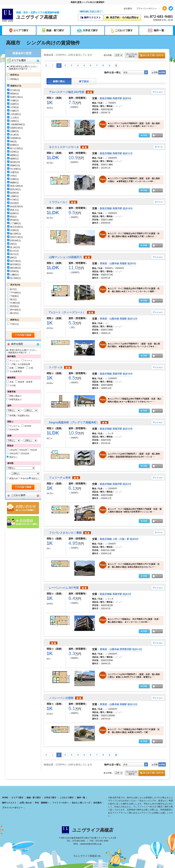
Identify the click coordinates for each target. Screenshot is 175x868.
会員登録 (23, 522)
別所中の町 (15, 237)
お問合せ (23, 508)
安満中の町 (15, 97)
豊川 (12, 299)
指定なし (14, 457)
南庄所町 (14, 264)
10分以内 (14, 453)
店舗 (11, 368)
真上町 (13, 247)
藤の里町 (14, 234)
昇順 (155, 72)
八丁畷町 (14, 223)
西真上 (13, 210)
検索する (23, 335)
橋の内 (13, 313)
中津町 (13, 303)
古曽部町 (14, 138)
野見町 (13, 220)
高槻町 (13, 165)
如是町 (13, 213)
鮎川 (12, 289)
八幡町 (13, 275)
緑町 (12, 258)
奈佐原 (13, 203)
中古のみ (25, 478)
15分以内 (25, 453)
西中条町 (14, 310)
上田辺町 (14, 114)
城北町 (13, 162)
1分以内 (13, 450)
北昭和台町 (15, 128)
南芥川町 (14, 261)
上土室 (13, 118)
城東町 (13, 159)
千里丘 (13, 324)
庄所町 (13, 152)
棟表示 (84, 81)
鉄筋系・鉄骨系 (25, 382)
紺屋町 (13, 145)
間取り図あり (16, 396)
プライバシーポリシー (147, 9)
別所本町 (14, 241)
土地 (31, 368)
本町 (12, 244)
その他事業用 (16, 371)
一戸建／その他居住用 (20, 364)
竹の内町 (14, 169)
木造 (11, 382)
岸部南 (13, 79)
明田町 (13, 94)
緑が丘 (13, 254)
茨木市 (13, 285)
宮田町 (13, 271)
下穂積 (13, 296)
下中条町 (14, 293)
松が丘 (13, 251)
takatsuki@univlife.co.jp (91, 844)
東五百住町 (15, 227)
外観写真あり (16, 399)
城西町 (13, 155)
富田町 (13, 193)
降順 (162, 72)
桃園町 (13, 183)
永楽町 (13, 104)
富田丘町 (14, 189)
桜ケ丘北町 (15, 148)
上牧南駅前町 (16, 124)
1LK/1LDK (14, 430)
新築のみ (14, 478)
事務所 (21, 368)
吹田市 (13, 75)
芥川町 (13, 90)
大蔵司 (13, 172)
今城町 (13, 101)
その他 (12, 385)
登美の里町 (15, 186)
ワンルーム (15, 426)
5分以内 (23, 450)
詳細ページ (144, 686)
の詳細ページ (144, 136)
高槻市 (13, 86)
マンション (15, 361)
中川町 (13, 200)
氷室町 (13, 230)
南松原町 (14, 268)
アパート (28, 361)
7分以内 (33, 450)
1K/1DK (28, 426)
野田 (12, 217)
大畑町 (13, 111)
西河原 (13, 306)
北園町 (13, 131)
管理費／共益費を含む (20, 416)
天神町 (13, 179)
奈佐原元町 (15, 206)
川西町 (13, 121)
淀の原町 (14, 278)
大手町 (13, 107)
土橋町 (13, 196)
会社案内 (128, 9)
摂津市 (13, 320)
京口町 (13, 135)
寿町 (12, 142)
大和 (12, 176)
